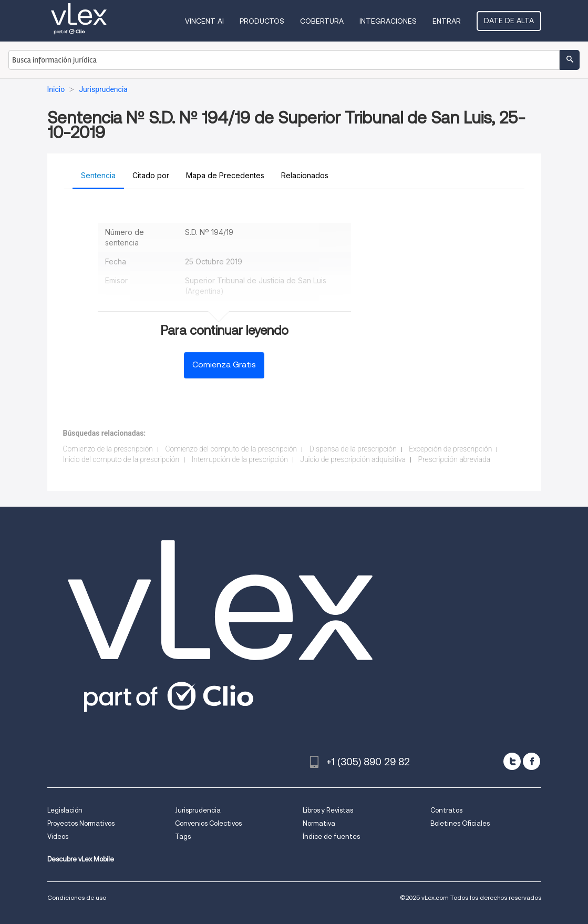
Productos (262, 21)
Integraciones (388, 21)
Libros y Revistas (328, 810)
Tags (183, 836)
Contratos (446, 810)
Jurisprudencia (198, 810)
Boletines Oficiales (460, 823)
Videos (58, 836)
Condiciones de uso (77, 897)
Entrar (447, 21)
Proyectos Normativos (81, 823)
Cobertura (322, 21)
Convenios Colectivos (208, 823)
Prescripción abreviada (454, 459)
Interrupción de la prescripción (240, 459)
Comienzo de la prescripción (108, 449)
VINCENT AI (204, 21)
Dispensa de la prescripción (353, 449)
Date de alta (509, 20)
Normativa (319, 823)
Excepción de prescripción (450, 449)
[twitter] (512, 761)
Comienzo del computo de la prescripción (231, 449)
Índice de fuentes (331, 836)
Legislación (65, 810)
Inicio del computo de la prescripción (121, 459)
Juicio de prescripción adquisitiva (353, 459)
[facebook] (532, 761)
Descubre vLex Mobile (81, 859)
